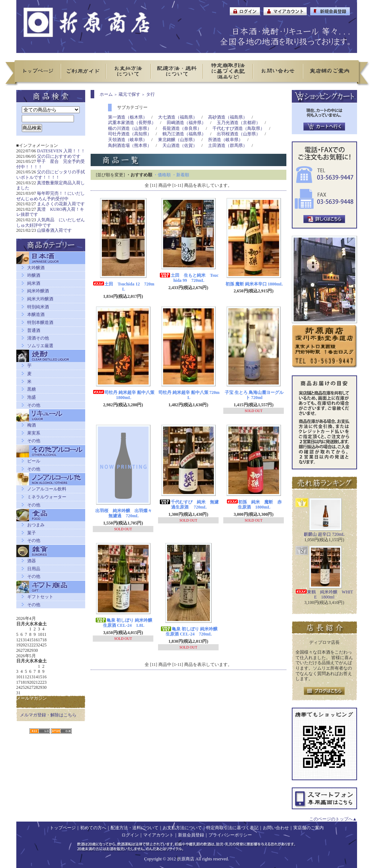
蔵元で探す (129, 94)
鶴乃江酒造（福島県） (184, 134)
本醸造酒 (36, 314)
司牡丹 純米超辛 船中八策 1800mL (124, 395)
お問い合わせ (276, 828)
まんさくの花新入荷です (61, 204)
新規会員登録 (191, 835)
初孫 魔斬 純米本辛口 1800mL (254, 284)
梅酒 (32, 425)
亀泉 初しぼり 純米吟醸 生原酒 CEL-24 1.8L (124, 623)
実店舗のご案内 (308, 828)
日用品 (34, 569)
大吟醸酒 (36, 268)
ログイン (130, 835)
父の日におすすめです (59, 156)
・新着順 (181, 175)
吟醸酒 (34, 275)
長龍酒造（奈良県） (182, 128)
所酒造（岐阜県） (225, 140)
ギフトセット (40, 597)
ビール (34, 461)
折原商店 (186, 859)
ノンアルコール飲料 (47, 489)
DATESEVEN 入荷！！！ (61, 151)
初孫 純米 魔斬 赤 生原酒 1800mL (256, 505)
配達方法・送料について (134, 828)
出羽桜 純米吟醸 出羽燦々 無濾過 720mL (126, 513)
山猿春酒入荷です (54, 230)
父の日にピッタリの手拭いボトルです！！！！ (51, 175)
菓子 (32, 533)
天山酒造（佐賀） (180, 145)
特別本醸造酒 (40, 322)
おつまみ (36, 525)
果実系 (34, 433)
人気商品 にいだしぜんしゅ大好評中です (51, 223)
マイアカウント (158, 835)
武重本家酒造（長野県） (132, 123)
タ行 (150, 94)
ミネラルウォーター (47, 497)
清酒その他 (38, 338)
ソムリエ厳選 (40, 346)
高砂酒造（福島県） (228, 117)
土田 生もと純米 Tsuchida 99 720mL (189, 278)
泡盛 (32, 397)
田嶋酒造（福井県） (186, 123)
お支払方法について (182, 828)
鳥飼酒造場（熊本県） (130, 145)
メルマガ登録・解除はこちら (48, 715)
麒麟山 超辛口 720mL (324, 534)
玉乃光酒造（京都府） (239, 123)
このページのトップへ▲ (333, 819)
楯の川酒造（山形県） (130, 128)
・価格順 (162, 175)
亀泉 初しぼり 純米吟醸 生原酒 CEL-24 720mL (189, 632)
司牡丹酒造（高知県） (130, 134)
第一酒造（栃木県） (128, 117)
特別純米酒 (38, 307)
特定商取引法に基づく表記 (232, 828)
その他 (34, 405)
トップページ (63, 828)
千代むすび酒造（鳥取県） (239, 128)
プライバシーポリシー (230, 835)
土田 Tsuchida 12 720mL (123, 287)
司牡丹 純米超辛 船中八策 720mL (189, 395)
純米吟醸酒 (38, 291)
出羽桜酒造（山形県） (239, 134)
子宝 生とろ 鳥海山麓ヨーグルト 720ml (254, 395)
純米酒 (34, 283)
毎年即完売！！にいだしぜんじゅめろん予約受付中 (51, 196)
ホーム (106, 94)
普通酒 (34, 330)
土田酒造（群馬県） (228, 145)
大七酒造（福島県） (178, 117)
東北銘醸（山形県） (178, 140)
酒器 (32, 561)
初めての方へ (93, 828)
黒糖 (32, 389)
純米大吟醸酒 (40, 299)
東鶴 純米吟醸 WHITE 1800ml (324, 595)
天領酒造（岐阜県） (128, 140)
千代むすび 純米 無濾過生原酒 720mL (189, 505)
